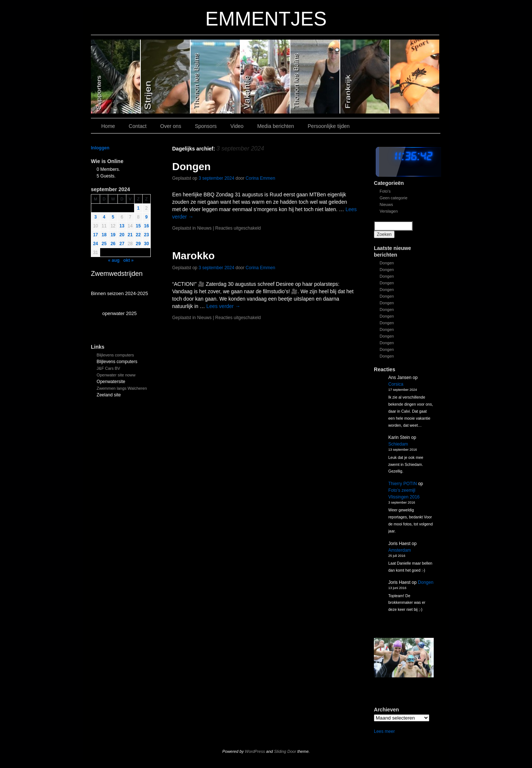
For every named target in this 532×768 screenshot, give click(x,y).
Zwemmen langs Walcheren (122, 388)
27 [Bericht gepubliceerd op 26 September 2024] (122, 244)
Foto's (385, 191)
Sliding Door (285, 751)
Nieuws (386, 204)
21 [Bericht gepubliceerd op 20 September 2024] (130, 235)
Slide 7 (415, 77)
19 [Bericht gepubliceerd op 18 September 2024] (113, 235)
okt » (129, 260)
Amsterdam (400, 550)
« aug (114, 260)
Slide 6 (116, 77)
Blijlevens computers (115, 355)
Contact (137, 126)
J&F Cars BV (109, 368)
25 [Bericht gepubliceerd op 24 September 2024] (104, 244)
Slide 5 (166, 77)
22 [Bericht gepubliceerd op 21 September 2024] (138, 235)
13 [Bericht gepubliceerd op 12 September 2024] (122, 226)
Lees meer (384, 731)
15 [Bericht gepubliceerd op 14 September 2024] (138, 226)
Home (108, 126)
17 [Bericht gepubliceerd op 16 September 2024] (96, 235)
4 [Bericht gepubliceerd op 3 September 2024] (104, 217)
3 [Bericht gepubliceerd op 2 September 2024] (96, 217)
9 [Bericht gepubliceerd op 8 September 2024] (146, 217)
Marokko (193, 256)
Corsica (396, 384)
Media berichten (276, 126)
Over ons (171, 126)
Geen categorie (394, 198)
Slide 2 (315, 77)
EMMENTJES (266, 19)
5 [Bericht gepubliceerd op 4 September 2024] (113, 217)
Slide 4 (216, 77)
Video (237, 126)
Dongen (387, 263)
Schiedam (398, 444)
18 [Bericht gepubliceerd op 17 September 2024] (104, 235)
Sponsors (206, 126)
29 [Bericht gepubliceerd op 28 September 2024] (138, 244)
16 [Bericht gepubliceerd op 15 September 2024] (146, 226)
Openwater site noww (116, 375)
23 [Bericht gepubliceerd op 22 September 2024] (146, 235)
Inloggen (100, 148)
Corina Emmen (260, 178)
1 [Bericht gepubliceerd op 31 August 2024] (138, 208)
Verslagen (389, 211)
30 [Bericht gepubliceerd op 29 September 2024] (146, 244)
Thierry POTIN (403, 484)
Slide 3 (265, 77)
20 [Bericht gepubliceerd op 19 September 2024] (122, 235)
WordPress (255, 751)
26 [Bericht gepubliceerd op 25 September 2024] (113, 244)
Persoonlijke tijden (329, 126)
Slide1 (365, 77)
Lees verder (224, 306)
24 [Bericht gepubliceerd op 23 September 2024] (96, 244)
